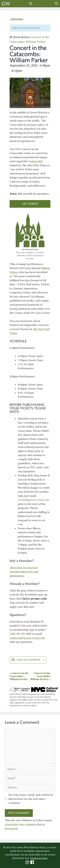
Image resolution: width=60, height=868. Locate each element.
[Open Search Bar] (56, 4)
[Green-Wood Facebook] (33, 863)
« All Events (16, 19)
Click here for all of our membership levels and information (24, 572)
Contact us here (39, 858)
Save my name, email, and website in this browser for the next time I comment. (31, 799)
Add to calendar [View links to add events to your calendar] (29, 660)
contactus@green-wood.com (27, 638)
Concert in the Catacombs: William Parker (19, 676)
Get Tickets (30, 204)
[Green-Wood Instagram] (28, 863)
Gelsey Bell (36, 161)
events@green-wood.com (33, 500)
